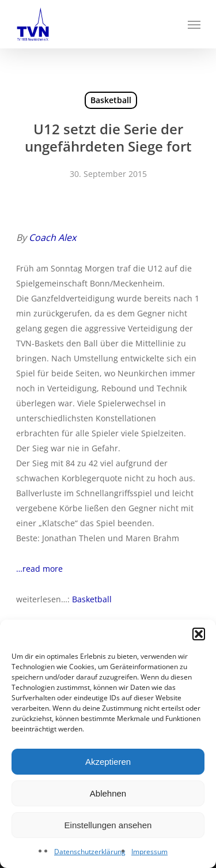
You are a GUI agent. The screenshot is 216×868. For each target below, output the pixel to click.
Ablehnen (108, 793)
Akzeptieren (108, 762)
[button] (199, 634)
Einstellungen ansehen (108, 825)
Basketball (111, 100)
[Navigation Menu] (194, 24)
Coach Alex (52, 237)
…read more (39, 569)
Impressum (149, 852)
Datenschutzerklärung (90, 852)
